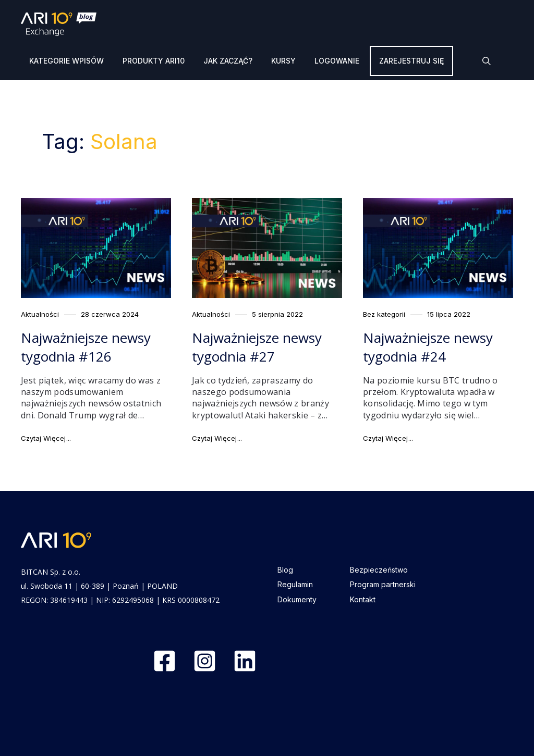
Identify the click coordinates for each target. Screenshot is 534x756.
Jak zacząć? (228, 61)
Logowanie (337, 61)
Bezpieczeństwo (379, 570)
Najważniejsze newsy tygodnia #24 (428, 347)
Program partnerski (383, 584)
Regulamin (295, 584)
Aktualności (40, 314)
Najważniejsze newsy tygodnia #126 (86, 347)
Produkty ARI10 (154, 61)
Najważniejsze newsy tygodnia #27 (257, 347)
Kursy (283, 61)
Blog (285, 570)
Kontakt (363, 599)
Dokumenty (297, 599)
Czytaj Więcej (46, 438)
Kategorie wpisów (66, 61)
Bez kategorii (384, 314)
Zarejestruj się (411, 61)
